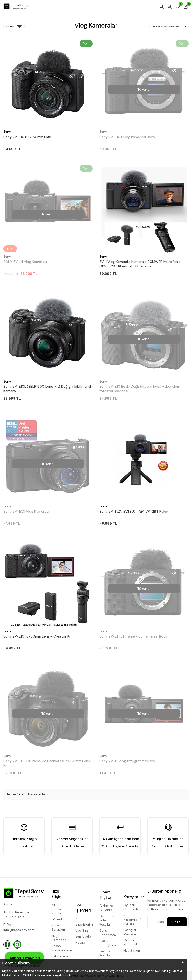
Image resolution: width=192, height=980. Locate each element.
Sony (7, 132)
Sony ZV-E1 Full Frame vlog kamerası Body (134, 636)
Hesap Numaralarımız (60, 948)
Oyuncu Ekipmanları (132, 907)
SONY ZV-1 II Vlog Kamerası (25, 262)
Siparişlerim (84, 924)
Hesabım (82, 942)
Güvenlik (58, 919)
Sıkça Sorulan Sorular (57, 909)
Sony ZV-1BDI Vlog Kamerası (26, 512)
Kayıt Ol (177, 922)
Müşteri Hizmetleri (59, 938)
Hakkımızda (60, 956)
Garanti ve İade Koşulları (107, 920)
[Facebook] (7, 945)
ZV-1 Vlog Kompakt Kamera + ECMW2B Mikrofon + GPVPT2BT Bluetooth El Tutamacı (140, 264)
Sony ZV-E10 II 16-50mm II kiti (27, 137)
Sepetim (82, 918)
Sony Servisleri (58, 927)
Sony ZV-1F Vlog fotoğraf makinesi (127, 761)
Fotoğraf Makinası (130, 932)
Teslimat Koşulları (106, 953)
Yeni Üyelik (83, 937)
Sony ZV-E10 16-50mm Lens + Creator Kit (38, 636)
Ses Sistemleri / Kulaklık (132, 920)
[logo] (16, 6)
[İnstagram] (17, 945)
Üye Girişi (82, 930)
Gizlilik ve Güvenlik (106, 908)
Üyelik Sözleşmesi (108, 943)
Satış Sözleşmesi (108, 933)
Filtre (14, 26)
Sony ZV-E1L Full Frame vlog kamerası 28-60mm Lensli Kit (47, 763)
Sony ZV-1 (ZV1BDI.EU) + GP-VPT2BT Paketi (134, 512)
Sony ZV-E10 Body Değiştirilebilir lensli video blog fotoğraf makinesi (139, 389)
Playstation (132, 950)
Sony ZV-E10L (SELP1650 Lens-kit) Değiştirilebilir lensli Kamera (47, 389)
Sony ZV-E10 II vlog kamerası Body (127, 137)
